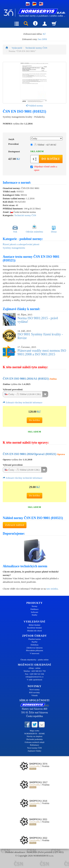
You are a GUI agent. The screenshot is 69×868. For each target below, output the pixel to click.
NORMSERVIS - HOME (35, 734)
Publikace (34, 609)
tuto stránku (52, 589)
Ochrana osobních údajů (34, 742)
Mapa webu (35, 731)
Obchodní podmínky (34, 739)
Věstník (34, 695)
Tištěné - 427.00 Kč (45, 145)
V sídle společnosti (35, 680)
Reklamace (34, 745)
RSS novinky (34, 692)
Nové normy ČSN (34, 748)
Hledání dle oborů (34, 631)
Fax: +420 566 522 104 (34, 674)
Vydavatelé (17, 48)
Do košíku (51, 159)
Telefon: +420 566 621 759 (35, 671)
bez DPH (43, 39)
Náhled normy (34, 106)
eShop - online (34, 668)
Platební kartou (34, 639)
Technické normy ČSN (36, 48)
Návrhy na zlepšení (34, 736)
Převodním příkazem (35, 650)
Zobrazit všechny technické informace (23, 402)
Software (35, 612)
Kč (44, 34)
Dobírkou (34, 645)
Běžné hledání (34, 625)
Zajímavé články (35, 751)
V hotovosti (34, 653)
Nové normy (34, 689)
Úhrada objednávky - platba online (34, 660)
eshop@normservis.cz (34, 677)
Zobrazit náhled (15, 525)
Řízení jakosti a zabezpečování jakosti (21, 244)
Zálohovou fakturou (35, 648)
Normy (34, 606)
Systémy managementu (14, 248)
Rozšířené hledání (34, 628)
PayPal (34, 642)
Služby (34, 615)
